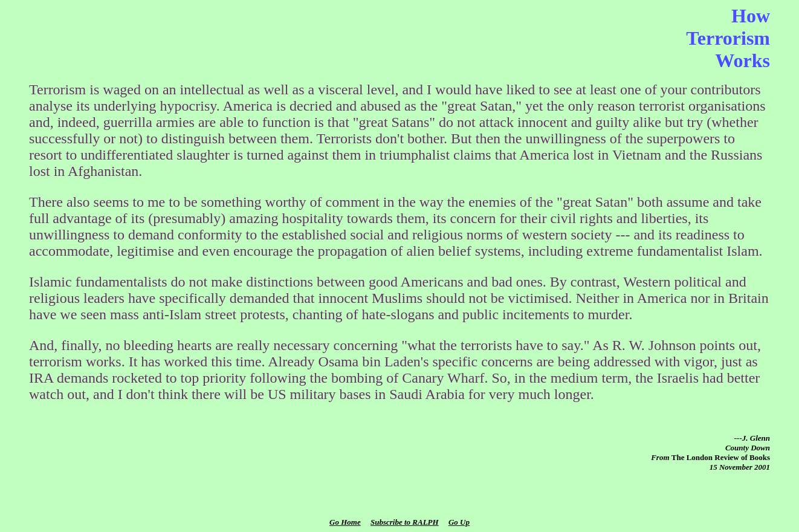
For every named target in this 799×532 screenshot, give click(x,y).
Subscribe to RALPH (405, 522)
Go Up (459, 522)
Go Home (345, 522)
